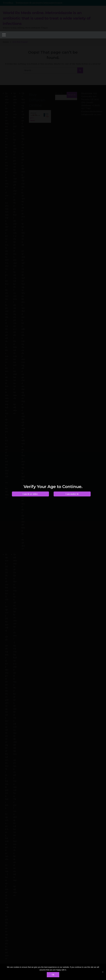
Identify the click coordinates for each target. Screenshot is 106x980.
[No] (103, 972)
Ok (53, 975)
